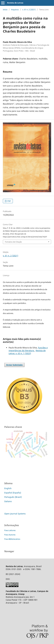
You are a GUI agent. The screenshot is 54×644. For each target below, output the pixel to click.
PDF (9, 201)
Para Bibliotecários (12, 539)
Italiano (8, 501)
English (8, 488)
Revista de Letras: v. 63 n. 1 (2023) (27, 352)
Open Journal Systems (15, 514)
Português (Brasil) (13, 497)
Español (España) (13, 493)
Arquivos (15, 10)
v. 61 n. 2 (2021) (29, 10)
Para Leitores (10, 530)
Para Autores (10, 535)
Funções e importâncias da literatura (28, 349)
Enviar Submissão (14, 365)
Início (5, 10)
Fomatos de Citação (13, 242)
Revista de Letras (15, 3)
